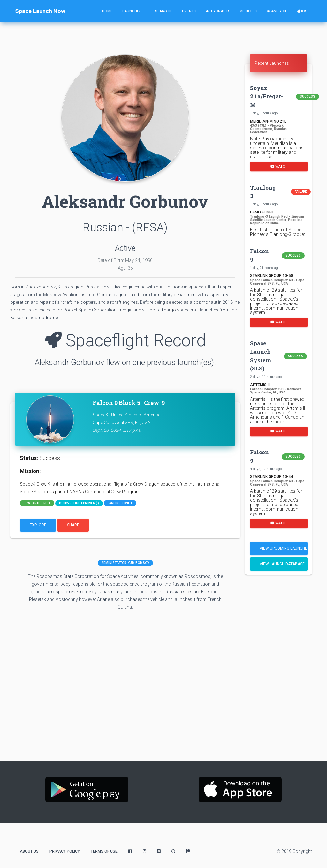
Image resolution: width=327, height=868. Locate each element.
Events (189, 11)
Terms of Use (104, 851)
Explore (38, 525)
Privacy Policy (65, 851)
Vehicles (248, 11)
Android (277, 11)
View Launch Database (282, 564)
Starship (164, 11)
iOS (302, 11)
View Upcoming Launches (284, 548)
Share (73, 525)
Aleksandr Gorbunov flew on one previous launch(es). (125, 362)
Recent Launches (272, 63)
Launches (132, 11)
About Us (29, 851)
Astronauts (218, 11)
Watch (279, 166)
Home (107, 11)
